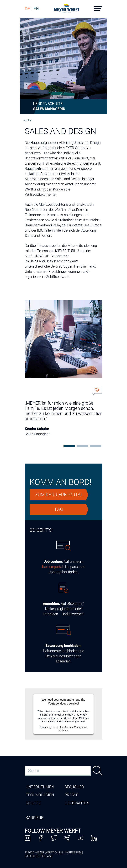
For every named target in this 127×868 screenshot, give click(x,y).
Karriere (28, 120)
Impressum (73, 852)
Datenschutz (35, 856)
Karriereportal (53, 567)
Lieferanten (77, 803)
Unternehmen (40, 787)
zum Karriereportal (59, 495)
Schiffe (33, 803)
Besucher (74, 787)
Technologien (40, 795)
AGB (50, 856)
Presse (71, 795)
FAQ (59, 509)
